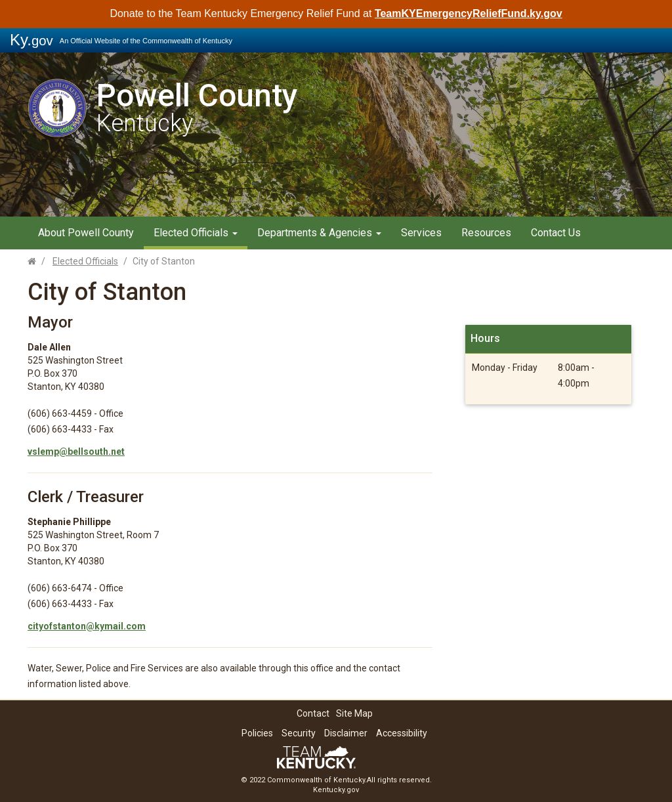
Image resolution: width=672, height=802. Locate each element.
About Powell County (86, 233)
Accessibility (402, 733)
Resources (486, 233)
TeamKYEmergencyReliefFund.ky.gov (469, 13)
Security (299, 733)
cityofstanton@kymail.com (87, 626)
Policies (257, 733)
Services (421, 233)
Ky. (31, 40)
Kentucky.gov (336, 790)
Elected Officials (196, 233)
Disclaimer (346, 733)
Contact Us (556, 233)
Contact (313, 713)
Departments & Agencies (319, 233)
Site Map (354, 713)
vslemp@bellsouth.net (76, 452)
